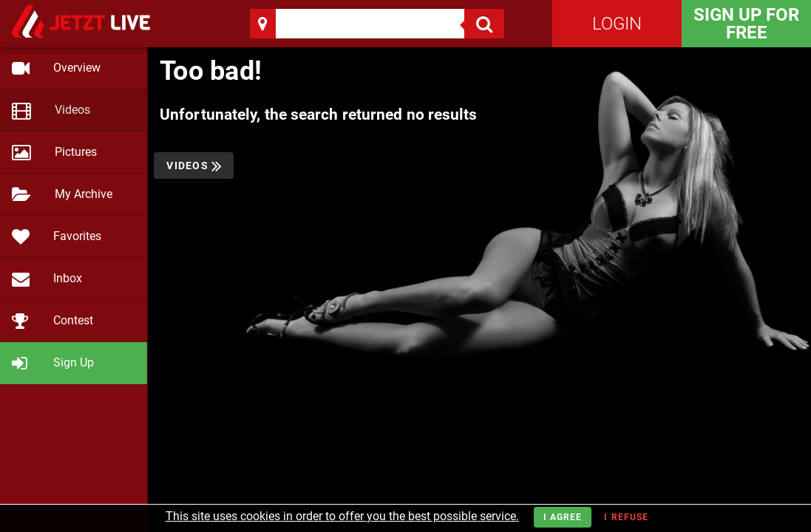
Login (617, 24)
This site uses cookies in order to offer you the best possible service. (342, 516)
